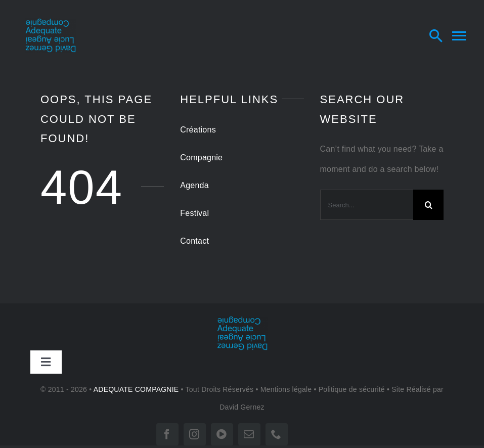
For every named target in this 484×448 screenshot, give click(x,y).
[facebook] (167, 434)
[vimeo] (222, 434)
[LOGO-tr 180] (51, 22)
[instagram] (195, 434)
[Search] (428, 205)
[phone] (277, 434)
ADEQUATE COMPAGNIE (136, 389)
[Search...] (367, 205)
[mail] (249, 434)
